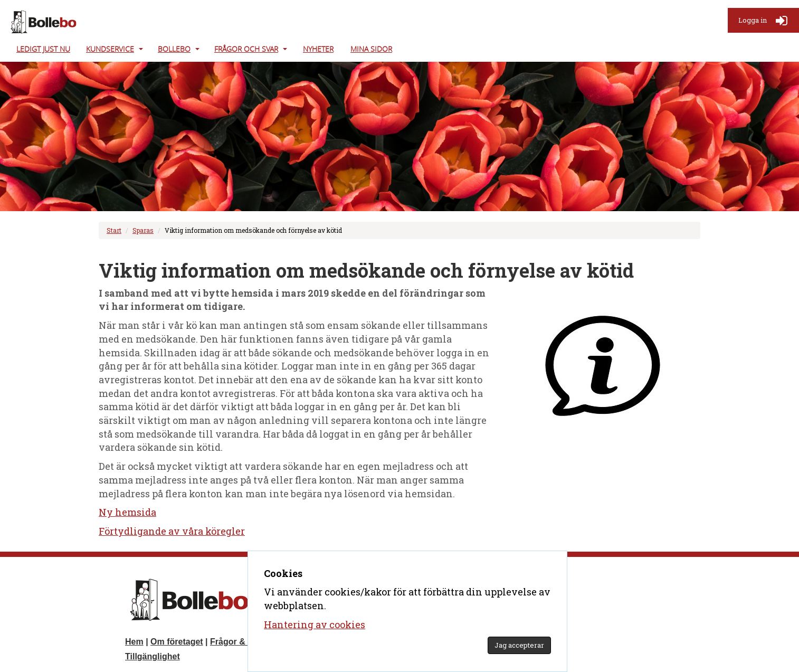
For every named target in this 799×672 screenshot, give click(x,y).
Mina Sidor (371, 49)
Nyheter (318, 49)
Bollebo (174, 49)
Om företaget (177, 642)
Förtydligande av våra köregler (172, 531)
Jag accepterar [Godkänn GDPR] (519, 645)
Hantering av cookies (315, 624)
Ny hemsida (127, 512)
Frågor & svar (237, 642)
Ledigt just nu (43, 49)
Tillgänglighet (153, 656)
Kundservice (110, 49)
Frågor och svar (246, 49)
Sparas (143, 230)
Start (114, 230)
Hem (134, 642)
